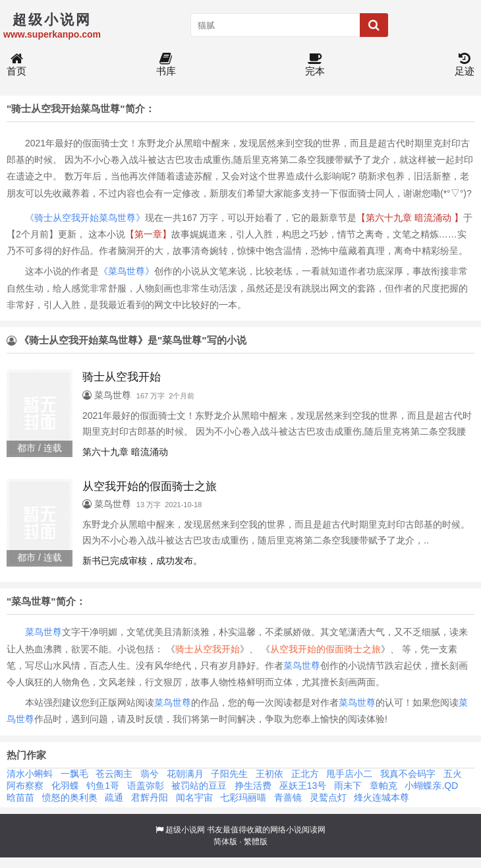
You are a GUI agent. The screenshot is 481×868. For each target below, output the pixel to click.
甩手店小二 (349, 774)
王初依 (269, 774)
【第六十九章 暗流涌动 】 (410, 218)
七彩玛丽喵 (243, 797)
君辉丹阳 (150, 797)
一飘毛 (74, 774)
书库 (166, 65)
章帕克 (383, 786)
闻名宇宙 (194, 797)
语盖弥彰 (146, 786)
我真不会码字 (408, 774)
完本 (315, 65)
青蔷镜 (288, 797)
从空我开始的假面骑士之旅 (325, 649)
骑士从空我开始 (208, 649)
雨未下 (348, 786)
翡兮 (150, 774)
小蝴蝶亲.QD (431, 786)
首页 (16, 65)
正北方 (305, 774)
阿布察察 (25, 786)
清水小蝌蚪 (30, 774)
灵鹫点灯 (328, 797)
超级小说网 (185, 830)
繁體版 (256, 842)
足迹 (465, 65)
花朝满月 (185, 774)
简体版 (225, 842)
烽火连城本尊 (382, 797)
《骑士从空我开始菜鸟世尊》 (85, 218)
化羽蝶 (65, 786)
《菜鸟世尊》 (127, 271)
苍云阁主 (114, 774)
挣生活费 (253, 786)
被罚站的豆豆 (199, 786)
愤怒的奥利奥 (70, 797)
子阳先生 (229, 774)
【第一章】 (148, 234)
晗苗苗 (20, 797)
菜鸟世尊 (43, 632)
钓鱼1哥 (103, 786)
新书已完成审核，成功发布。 (142, 561)
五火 (453, 774)
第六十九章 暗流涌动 (125, 452)
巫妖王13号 (303, 786)
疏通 (114, 797)
